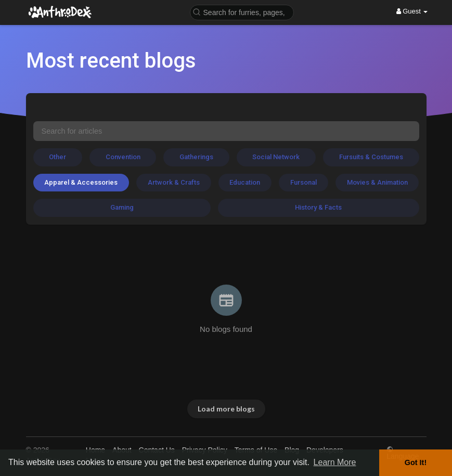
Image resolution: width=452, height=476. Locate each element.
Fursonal (304, 182)
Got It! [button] (416, 462)
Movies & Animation (377, 182)
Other (57, 157)
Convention (123, 157)
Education (245, 182)
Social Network (276, 157)
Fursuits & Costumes (371, 157)
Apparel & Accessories (81, 182)
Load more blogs (226, 409)
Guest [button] (412, 11)
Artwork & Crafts (174, 182)
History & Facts (318, 207)
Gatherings (196, 157)
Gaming (122, 207)
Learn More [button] (335, 462)
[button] (242, 12)
